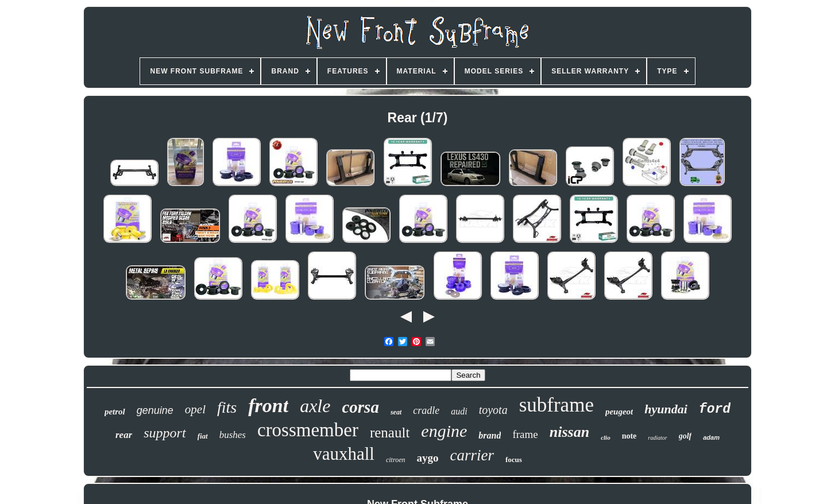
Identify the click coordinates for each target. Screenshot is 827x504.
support (165, 433)
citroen (396, 460)
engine (444, 431)
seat (396, 412)
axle (315, 406)
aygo (427, 458)
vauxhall (344, 454)
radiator (657, 438)
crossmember (308, 430)
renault (390, 433)
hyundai (666, 409)
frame (525, 434)
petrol (115, 412)
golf (685, 436)
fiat (203, 436)
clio (606, 437)
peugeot (619, 412)
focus (514, 460)
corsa (360, 407)
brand (490, 435)
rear (124, 435)
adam (711, 437)
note (629, 436)
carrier (472, 455)
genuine (155, 410)
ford (715, 409)
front (268, 406)
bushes (233, 435)
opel (195, 409)
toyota (493, 410)
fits (227, 407)
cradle (426, 410)
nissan (569, 432)
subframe (557, 405)
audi (459, 411)
